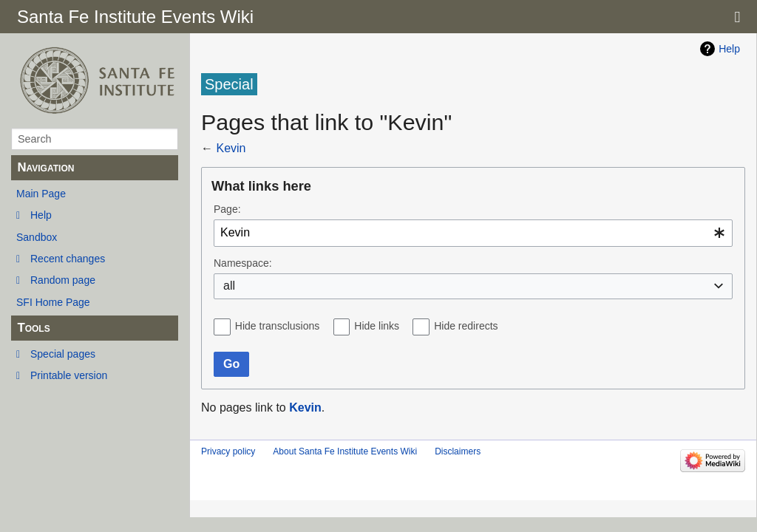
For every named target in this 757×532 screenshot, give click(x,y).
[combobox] (473, 233)
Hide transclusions (277, 326)
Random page (63, 280)
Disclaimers (458, 451)
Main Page (41, 194)
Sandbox (37, 237)
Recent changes (68, 259)
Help (41, 215)
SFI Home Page (53, 302)
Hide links (377, 326)
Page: (227, 209)
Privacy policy (228, 451)
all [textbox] (229, 286)
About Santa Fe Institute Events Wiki (345, 451)
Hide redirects (466, 326)
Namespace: (243, 263)
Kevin (231, 148)
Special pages (63, 354)
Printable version (69, 375)
